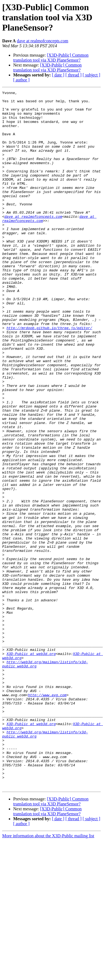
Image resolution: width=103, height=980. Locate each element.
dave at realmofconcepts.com (42, 41)
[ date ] (58, 75)
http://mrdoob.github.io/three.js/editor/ (49, 376)
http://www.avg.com (47, 816)
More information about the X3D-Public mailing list (48, 975)
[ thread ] (73, 75)
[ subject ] (91, 75)
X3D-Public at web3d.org (31, 767)
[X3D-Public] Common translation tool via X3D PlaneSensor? (51, 58)
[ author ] (21, 80)
